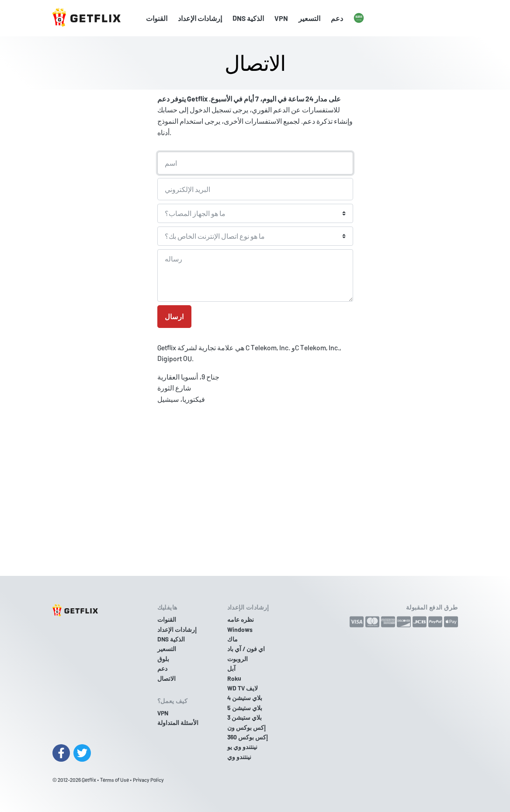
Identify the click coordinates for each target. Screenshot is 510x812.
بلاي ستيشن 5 (245, 708)
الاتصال (167, 678)
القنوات (157, 18)
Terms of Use (114, 780)
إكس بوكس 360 (248, 737)
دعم (337, 18)
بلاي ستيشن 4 (245, 698)
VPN (281, 18)
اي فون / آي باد (246, 649)
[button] (359, 18)
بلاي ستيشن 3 (245, 717)
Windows (240, 629)
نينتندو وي (239, 757)
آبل (231, 668)
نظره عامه (241, 619)
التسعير (309, 18)
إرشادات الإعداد (200, 18)
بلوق (163, 659)
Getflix (89, 780)
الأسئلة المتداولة (178, 723)
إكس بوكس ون (246, 727)
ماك (232, 639)
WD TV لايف (243, 688)
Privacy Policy (148, 780)
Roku (234, 678)
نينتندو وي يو (242, 747)
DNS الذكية (248, 18)
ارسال (174, 316)
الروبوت (238, 659)
